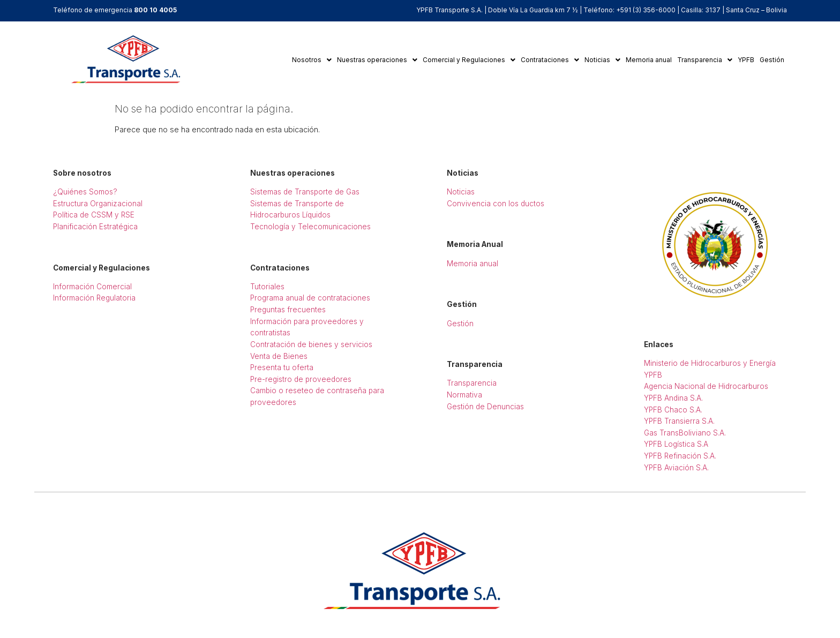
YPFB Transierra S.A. (679, 421)
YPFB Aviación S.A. (676, 468)
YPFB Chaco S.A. (673, 410)
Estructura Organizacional (98, 204)
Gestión (772, 60)
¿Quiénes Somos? (85, 192)
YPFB (746, 60)
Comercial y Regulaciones (469, 60)
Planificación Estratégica (95, 227)
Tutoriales (267, 287)
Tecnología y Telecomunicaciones (310, 227)
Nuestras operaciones (377, 60)
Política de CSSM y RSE (94, 215)
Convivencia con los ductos (496, 204)
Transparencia (705, 60)
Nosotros (312, 60)
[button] (312, 60)
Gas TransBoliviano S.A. (685, 433)
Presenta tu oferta (282, 367)
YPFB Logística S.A (676, 444)
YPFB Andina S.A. (673, 398)
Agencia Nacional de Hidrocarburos (706, 386)
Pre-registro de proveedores (301, 379)
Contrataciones (550, 60)
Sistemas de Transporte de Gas (305, 192)
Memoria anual (649, 60)
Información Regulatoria (94, 298)
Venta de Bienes (279, 356)
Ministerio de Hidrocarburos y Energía (710, 363)
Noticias (602, 60)
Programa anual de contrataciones (310, 298)
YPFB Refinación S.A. (680, 456)
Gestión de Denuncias (485, 407)
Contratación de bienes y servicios (311, 344)
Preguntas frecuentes (288, 310)
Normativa (464, 395)
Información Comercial (92, 287)
